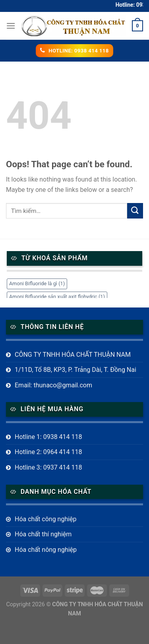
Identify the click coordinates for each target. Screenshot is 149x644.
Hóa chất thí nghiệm (43, 534)
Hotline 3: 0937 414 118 (48, 467)
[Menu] (11, 26)
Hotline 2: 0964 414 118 (48, 452)
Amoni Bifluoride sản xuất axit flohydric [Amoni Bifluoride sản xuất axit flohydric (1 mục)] (57, 297)
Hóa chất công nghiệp (46, 519)
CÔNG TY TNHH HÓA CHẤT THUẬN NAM (73, 355)
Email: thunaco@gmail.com (53, 385)
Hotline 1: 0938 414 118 (48, 437)
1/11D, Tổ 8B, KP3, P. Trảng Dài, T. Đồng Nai (75, 370)
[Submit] (135, 211)
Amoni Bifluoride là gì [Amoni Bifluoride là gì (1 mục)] (37, 283)
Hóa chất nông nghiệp (46, 550)
